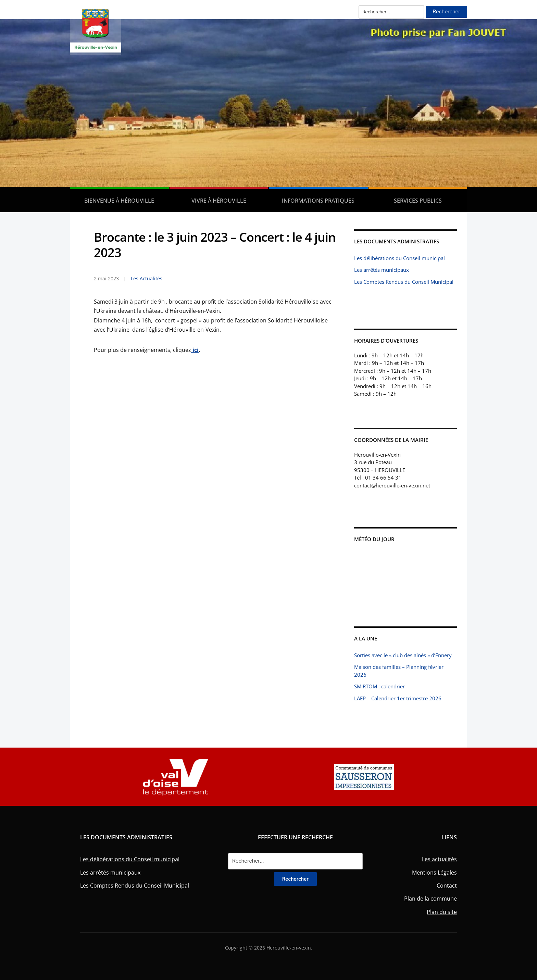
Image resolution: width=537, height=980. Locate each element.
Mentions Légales (434, 873)
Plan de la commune (430, 899)
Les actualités (439, 859)
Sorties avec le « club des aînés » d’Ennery (403, 655)
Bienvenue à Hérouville (119, 201)
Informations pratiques (318, 201)
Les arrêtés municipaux (382, 270)
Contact (447, 886)
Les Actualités (147, 278)
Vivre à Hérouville (219, 201)
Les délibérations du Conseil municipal (399, 258)
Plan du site (442, 912)
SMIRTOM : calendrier (379, 686)
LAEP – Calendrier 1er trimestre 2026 (398, 698)
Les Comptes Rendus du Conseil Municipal (404, 282)
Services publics (418, 201)
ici (195, 350)
